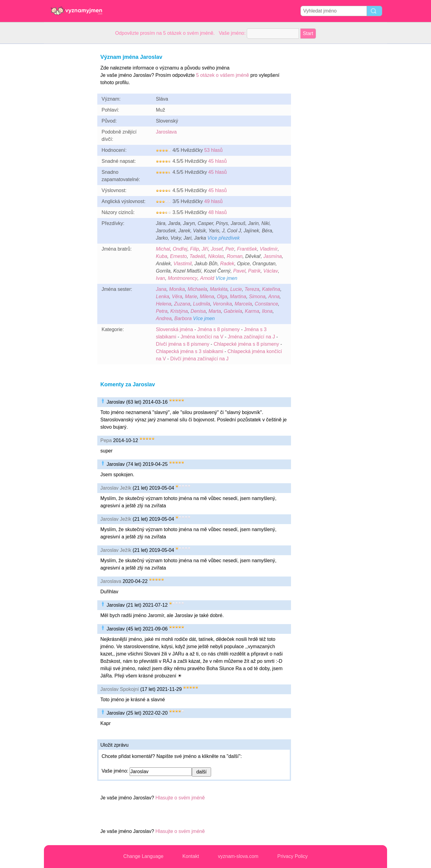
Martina (238, 296)
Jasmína (273, 256)
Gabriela (233, 311)
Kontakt (191, 856)
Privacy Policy (293, 856)
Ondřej (180, 249)
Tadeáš (197, 256)
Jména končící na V (202, 337)
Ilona (267, 311)
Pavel (239, 271)
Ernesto (178, 256)
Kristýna (179, 311)
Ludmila (202, 304)
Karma (252, 311)
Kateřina (271, 289)
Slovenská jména (174, 329)
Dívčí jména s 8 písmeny (183, 344)
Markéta (219, 289)
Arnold (207, 278)
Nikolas (216, 256)
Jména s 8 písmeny (219, 329)
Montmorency (183, 278)
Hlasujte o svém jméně (180, 798)
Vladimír (269, 249)
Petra (162, 311)
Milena (207, 296)
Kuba (162, 256)
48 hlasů (218, 212)
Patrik (254, 271)
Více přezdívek (224, 238)
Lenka (163, 296)
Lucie (236, 289)
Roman (235, 256)
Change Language (143, 856)
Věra (177, 296)
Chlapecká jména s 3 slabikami (190, 351)
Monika (177, 289)
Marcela (243, 304)
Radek (227, 264)
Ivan (160, 278)
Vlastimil (183, 264)
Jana (161, 289)
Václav (271, 271)
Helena (164, 304)
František (247, 249)
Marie (191, 296)
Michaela (197, 289)
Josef (217, 249)
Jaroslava (166, 132)
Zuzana (182, 304)
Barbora (183, 318)
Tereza (252, 289)
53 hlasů (213, 150)
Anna (274, 296)
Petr (230, 249)
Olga (222, 296)
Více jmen (226, 278)
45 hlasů (218, 161)
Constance (266, 304)
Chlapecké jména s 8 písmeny (246, 344)
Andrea (164, 318)
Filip (194, 249)
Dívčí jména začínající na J (199, 359)
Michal (163, 249)
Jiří (205, 249)
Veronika (223, 304)
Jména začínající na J (251, 337)
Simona (257, 296)
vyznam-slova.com (238, 856)
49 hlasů (213, 201)
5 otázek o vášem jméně (223, 75)
